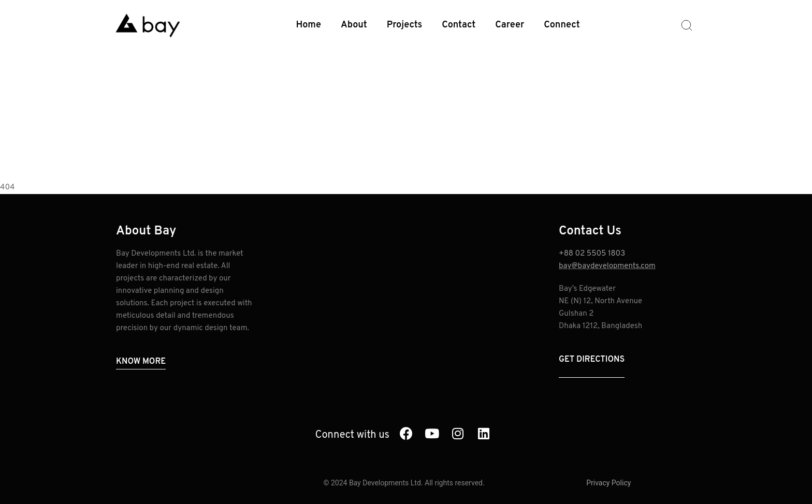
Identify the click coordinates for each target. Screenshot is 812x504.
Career (510, 25)
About (354, 25)
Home (309, 25)
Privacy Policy (608, 483)
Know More (141, 362)
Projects (405, 25)
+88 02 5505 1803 (592, 254)
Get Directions (592, 360)
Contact (459, 25)
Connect (562, 25)
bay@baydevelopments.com (607, 266)
